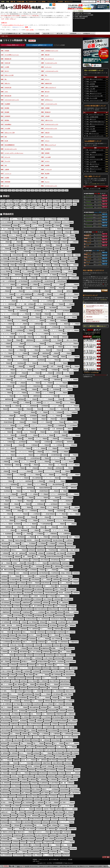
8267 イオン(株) (91, 89)
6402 (42, 145)
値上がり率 (48, 34)
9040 (2, 178)
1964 (2, 63)
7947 (42, 161)
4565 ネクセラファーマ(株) (93, 188)
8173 (2, 174)
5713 (2, 124)
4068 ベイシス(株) (91, 82)
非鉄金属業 (88, 243)
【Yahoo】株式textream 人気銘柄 (31, 34)
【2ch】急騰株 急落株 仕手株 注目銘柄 (10, 16)
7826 (42, 157)
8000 (55, 190)
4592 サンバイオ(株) (92, 98)
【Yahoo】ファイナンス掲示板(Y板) (30, 16)
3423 (42, 79)
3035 (42, 67)
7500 (52, 190)
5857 (42, 128)
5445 (2, 112)
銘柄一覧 (13, 2)
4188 (42, 88)
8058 (2, 169)
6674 (2, 153)
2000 (10, 190)
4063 (42, 83)
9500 (67, 190)
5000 (32, 190)
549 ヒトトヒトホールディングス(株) (95, 136)
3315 (2, 75)
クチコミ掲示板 (42, 2)
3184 (42, 71)
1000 (2, 190)
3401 (42, 75)
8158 (42, 169)
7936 (2, 161)
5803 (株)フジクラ (91, 119)
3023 (2, 67)
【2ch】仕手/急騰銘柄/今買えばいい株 (11, 34)
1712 (2, 55)
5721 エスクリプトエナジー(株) (95, 101)
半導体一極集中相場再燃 (81, 17)
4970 (2, 96)
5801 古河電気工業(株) (92, 86)
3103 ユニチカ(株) (91, 162)
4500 (29, 190)
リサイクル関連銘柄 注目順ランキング (13, 45)
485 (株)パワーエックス (92, 133)
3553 (2, 83)
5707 (2, 120)
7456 (42, 153)
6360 (2, 145)
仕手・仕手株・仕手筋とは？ (9, 19)
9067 (42, 178)
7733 (2, 157)
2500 (13, 190)
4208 (2, 92)
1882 (2, 59)
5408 (2, 104)
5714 (42, 124)
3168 (2, 71)
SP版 (8, 2)
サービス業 (88, 240)
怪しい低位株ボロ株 (31, 2)
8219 (42, 174)
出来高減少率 (89, 34)
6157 (42, 133)
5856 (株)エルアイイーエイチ (94, 93)
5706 (42, 116)
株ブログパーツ (69, 2)
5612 (2, 116)
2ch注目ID (60, 2)
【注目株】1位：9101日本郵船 (83, 13)
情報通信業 (88, 237)
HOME (3, 2)
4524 (42, 92)
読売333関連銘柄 (89, 207)
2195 (42, 63)
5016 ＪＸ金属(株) (91, 131)
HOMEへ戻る (4, 36)
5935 (2, 133)
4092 (2, 88)
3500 (21, 190)
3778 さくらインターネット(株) (95, 96)
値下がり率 (62, 34)
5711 (42, 120)
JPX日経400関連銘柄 (89, 196)
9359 (2, 182)
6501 (42, 149)
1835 (42, 55)
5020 (2, 100)
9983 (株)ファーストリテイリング (95, 124)
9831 (42, 186)
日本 (26, 27)
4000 (25, 190)
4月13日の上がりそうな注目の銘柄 (84, 15)
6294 (42, 137)
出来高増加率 (75, 34)
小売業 (87, 246)
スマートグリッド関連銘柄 (90, 199)
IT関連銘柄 (88, 201)
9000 (63, 190)
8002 (2, 165)
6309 (2, 141)
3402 (2, 79)
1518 (42, 51)
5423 (2, 108)
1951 (42, 59)
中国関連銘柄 (89, 220)
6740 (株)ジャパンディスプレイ (95, 79)
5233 (42, 100)
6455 (2, 149)
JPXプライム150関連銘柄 (89, 223)
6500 (44, 190)
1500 (6, 190)
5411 (42, 104)
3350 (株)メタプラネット (93, 164)
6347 (42, 141)
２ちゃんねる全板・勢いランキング (96, 184)
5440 (42, 108)
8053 (42, 165)
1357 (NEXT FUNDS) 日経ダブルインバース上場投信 (95, 122)
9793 (2, 186)
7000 (48, 190)
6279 (2, 137)
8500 (59, 190)
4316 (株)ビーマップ (92, 91)
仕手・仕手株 (30, 30)
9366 (42, 182)
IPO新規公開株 (21, 2)
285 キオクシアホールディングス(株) (95, 115)
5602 (42, 112)
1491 (2, 51)
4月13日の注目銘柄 (80, 18)
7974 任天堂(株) (91, 84)
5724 (2, 128)
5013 (42, 96)
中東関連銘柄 (89, 204)
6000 (40, 190)
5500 (36, 190)
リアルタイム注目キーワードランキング (13, 25)
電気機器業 (88, 234)
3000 (17, 190)
